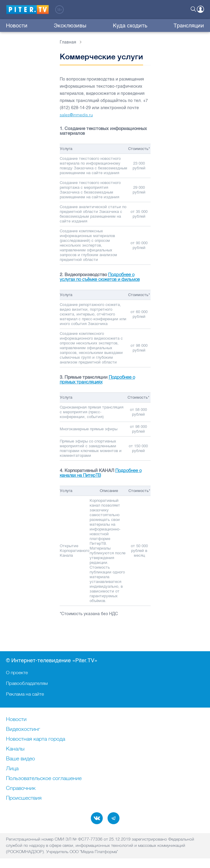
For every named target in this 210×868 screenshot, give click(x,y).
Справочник (21, 788)
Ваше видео (20, 759)
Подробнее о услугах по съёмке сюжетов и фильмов (100, 277)
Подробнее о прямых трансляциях (97, 379)
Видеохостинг (23, 729)
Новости (17, 26)
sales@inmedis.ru (76, 115)
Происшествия (24, 798)
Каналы (15, 749)
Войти (200, 9)
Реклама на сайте (25, 694)
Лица (12, 769)
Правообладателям (27, 683)
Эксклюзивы (70, 26)
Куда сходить (130, 26)
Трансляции (189, 26)
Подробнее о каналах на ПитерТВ (101, 473)
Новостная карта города (36, 739)
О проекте (17, 672)
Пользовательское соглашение (44, 779)
